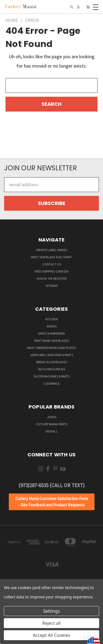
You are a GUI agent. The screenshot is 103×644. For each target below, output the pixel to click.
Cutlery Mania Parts (52, 424)
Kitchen (52, 319)
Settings (51, 611)
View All (51, 431)
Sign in (42, 278)
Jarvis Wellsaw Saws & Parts (51, 355)
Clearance (52, 383)
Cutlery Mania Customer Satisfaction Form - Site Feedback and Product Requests (52, 502)
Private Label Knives (52, 250)
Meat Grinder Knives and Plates (51, 348)
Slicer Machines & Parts (52, 376)
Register (60, 278)
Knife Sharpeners (51, 333)
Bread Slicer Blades (52, 362)
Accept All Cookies (52, 635)
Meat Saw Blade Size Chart (51, 257)
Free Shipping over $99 (51, 271)
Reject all (51, 623)
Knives (52, 326)
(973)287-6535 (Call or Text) (51, 485)
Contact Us (52, 264)
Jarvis (52, 417)
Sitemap (52, 286)
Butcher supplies (52, 369)
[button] (52, 502)
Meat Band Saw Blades (52, 341)
